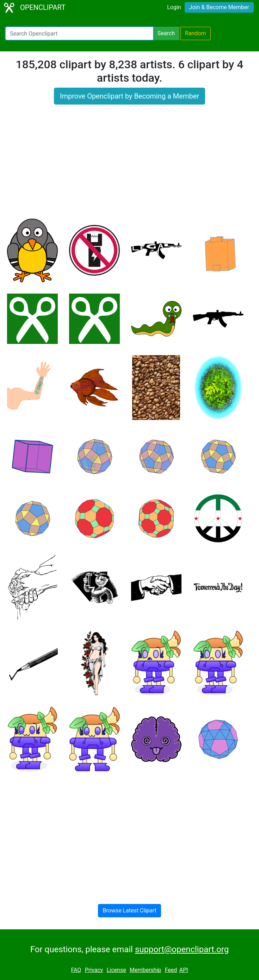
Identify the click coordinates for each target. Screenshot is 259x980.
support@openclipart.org (182, 949)
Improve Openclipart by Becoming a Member (129, 96)
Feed (171, 970)
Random (196, 33)
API (184, 970)
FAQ (76, 970)
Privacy (94, 970)
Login (174, 7)
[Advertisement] (129, 166)
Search (166, 33)
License (116, 970)
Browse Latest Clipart (129, 910)
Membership (145, 970)
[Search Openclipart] (79, 33)
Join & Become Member (219, 7)
